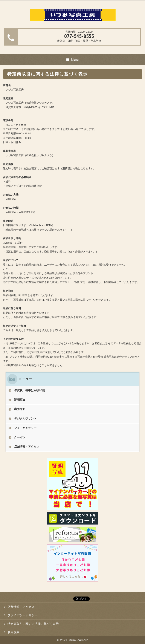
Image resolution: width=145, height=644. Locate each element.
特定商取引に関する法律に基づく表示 (33, 624)
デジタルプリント (25, 418)
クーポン (20, 437)
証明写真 (20, 400)
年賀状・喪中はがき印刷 (30, 390)
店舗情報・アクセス (27, 447)
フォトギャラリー (25, 428)
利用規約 (14, 632)
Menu (75, 60)
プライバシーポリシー (23, 615)
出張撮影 (20, 409)
